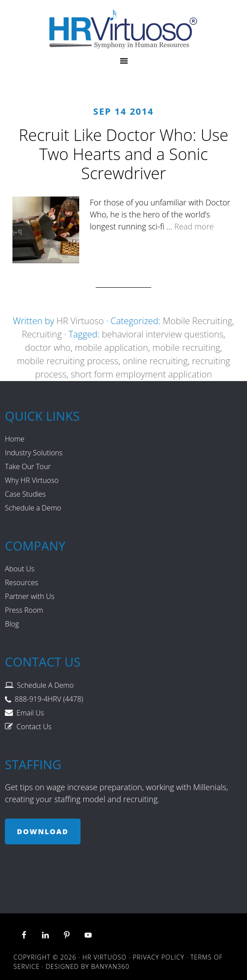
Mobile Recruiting (198, 321)
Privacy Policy (158, 957)
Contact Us (34, 727)
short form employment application (142, 374)
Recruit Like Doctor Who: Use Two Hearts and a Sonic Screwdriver (123, 154)
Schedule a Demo (33, 508)
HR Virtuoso (123, 29)
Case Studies (25, 494)
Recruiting (42, 334)
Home (15, 439)
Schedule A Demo (45, 685)
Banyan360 (110, 966)
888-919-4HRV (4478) (49, 699)
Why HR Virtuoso (32, 480)
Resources (22, 582)
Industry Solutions (34, 453)
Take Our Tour (28, 466)
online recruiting (155, 361)
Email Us (30, 713)
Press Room (24, 610)
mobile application (111, 347)
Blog (12, 624)
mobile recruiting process (68, 361)
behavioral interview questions (163, 334)
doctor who (48, 347)
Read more (194, 226)
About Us (20, 569)
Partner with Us (30, 596)
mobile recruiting (186, 347)
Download (43, 831)
